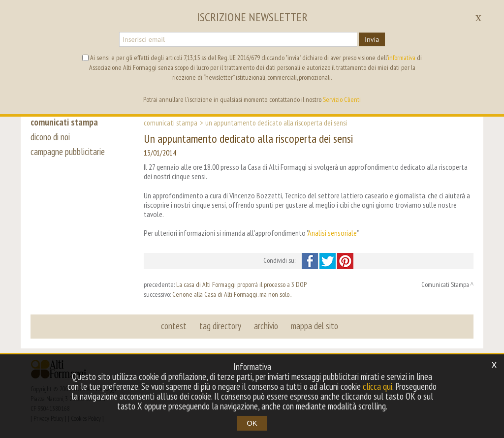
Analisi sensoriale (332, 233)
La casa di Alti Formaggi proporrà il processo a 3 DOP (241, 284)
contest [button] (174, 326)
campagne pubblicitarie (68, 152)
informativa (402, 58)
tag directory (220, 326)
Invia (372, 39)
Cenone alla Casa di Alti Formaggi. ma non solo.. (232, 294)
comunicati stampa (64, 122)
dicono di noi (50, 137)
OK (252, 423)
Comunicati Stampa (171, 123)
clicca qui (378, 386)
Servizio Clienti (342, 99)
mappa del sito (315, 326)
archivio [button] (266, 326)
